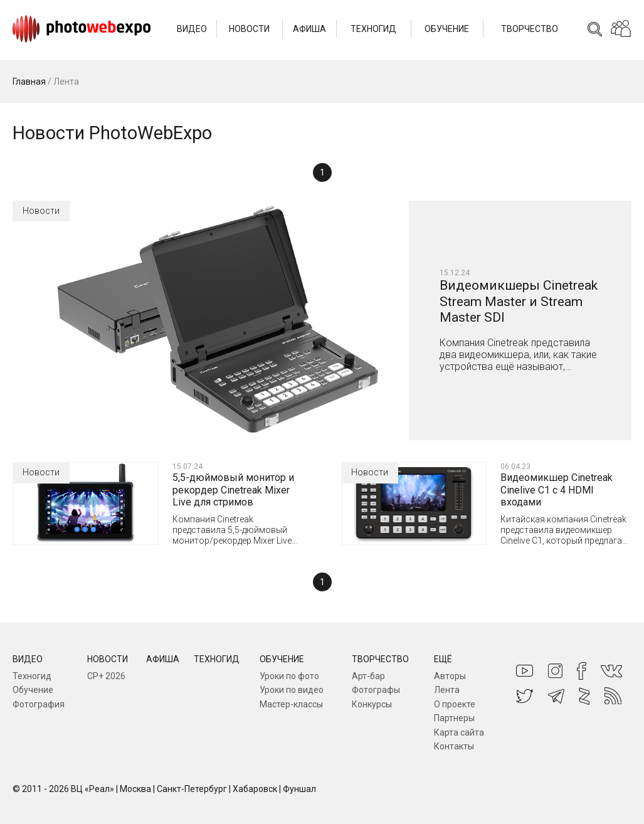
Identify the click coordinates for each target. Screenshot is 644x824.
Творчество (530, 29)
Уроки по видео (292, 690)
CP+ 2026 (106, 676)
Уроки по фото (289, 676)
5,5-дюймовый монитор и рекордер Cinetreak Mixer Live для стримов (233, 489)
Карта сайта (459, 732)
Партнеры (454, 718)
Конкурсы (372, 704)
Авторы (450, 676)
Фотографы (376, 690)
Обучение (447, 29)
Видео (192, 29)
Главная (29, 82)
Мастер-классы (291, 704)
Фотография (39, 704)
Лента (447, 690)
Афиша (309, 29)
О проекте (455, 704)
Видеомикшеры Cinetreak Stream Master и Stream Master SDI (519, 301)
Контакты (454, 746)
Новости (249, 29)
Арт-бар (368, 676)
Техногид (373, 29)
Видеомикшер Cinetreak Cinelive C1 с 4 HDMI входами (557, 489)
